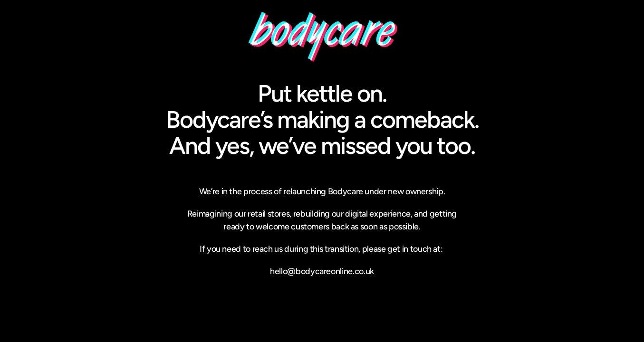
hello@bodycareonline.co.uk (322, 271)
